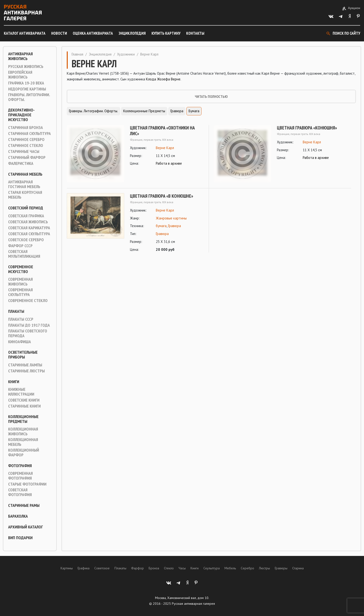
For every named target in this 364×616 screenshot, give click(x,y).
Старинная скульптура (29, 134)
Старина (298, 568)
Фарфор (137, 568)
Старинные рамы (24, 505)
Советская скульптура (29, 234)
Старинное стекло (26, 146)
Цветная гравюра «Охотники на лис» (162, 131)
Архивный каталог (25, 527)
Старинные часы (24, 151)
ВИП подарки (20, 538)
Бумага (194, 111)
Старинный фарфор (27, 157)
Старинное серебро (26, 140)
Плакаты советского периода (28, 333)
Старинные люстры (26, 371)
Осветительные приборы (23, 355)
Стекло (169, 568)
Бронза (154, 568)
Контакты (195, 33)
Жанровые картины (171, 218)
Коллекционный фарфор (24, 453)
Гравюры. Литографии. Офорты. (29, 97)
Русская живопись (26, 67)
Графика (84, 568)
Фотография (20, 466)
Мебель (230, 568)
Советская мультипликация (24, 254)
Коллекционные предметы (23, 419)
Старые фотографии (27, 484)
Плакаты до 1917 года (29, 325)
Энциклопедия (132, 33)
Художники (126, 54)
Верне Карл (165, 148)
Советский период (26, 208)
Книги (14, 382)
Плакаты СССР (21, 319)
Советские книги (24, 400)
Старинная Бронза (25, 128)
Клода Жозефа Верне (163, 79)
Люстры (264, 568)
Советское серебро (26, 240)
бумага (161, 226)
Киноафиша (20, 342)
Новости (59, 33)
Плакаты (16, 311)
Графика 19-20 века (26, 83)
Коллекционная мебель (23, 442)
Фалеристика (21, 163)
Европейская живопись (20, 75)
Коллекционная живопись (23, 431)
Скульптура (212, 568)
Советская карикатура (29, 228)
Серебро (247, 568)
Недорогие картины (27, 89)
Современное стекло (28, 301)
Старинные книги (24, 406)
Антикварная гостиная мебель (24, 184)
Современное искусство (21, 269)
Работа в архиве (169, 163)
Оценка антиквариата (93, 33)
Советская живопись (28, 222)
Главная (77, 54)
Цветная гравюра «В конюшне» (162, 196)
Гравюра (177, 111)
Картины (67, 568)
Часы (182, 568)
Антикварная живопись (20, 56)
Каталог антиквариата (25, 33)
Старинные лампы (25, 365)
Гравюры (281, 568)
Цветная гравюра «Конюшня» (307, 128)
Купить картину (166, 33)
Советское (102, 568)
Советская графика (26, 216)
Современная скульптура (20, 292)
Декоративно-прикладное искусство (21, 115)
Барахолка (18, 516)
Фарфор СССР (20, 246)
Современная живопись (20, 282)
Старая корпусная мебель (25, 195)
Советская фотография (20, 492)
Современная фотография (20, 476)
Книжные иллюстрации (21, 392)
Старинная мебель (25, 174)
